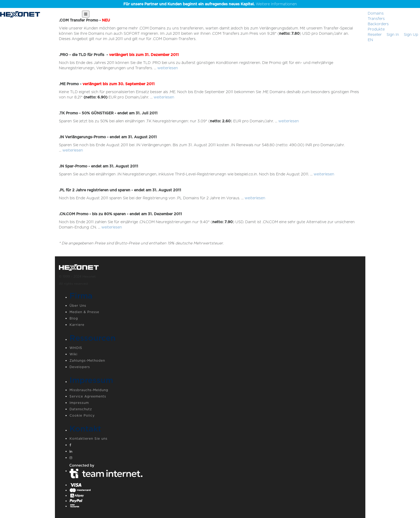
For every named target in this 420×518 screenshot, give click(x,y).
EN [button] (370, 40)
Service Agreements (88, 396)
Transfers (376, 19)
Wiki (73, 354)
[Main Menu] (86, 14)
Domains (376, 13)
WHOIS (76, 348)
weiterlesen (168, 68)
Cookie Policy (82, 415)
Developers (80, 367)
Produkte (376, 29)
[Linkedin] (215, 452)
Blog (74, 318)
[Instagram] (215, 458)
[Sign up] (411, 34)
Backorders (378, 24)
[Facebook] (215, 446)
